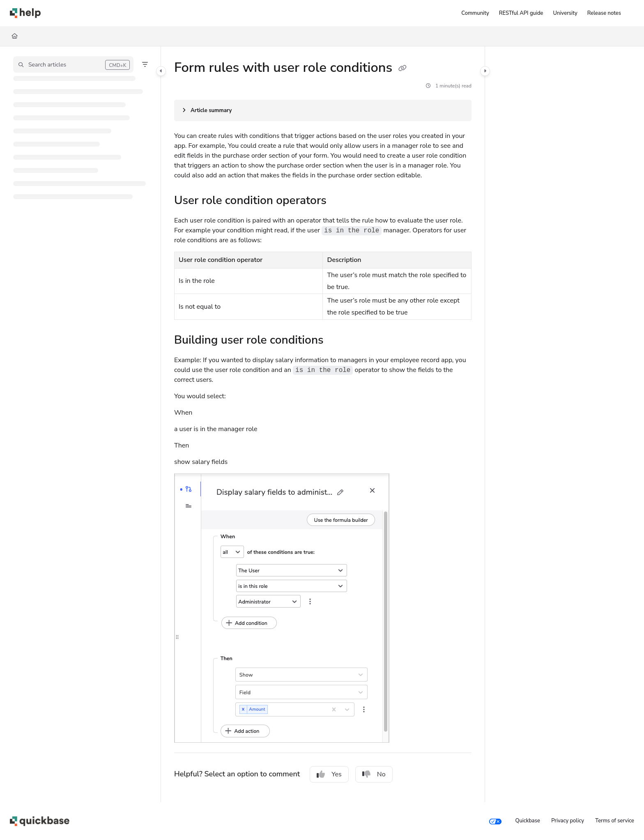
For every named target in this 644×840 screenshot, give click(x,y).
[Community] (475, 13)
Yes (329, 774)
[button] (73, 64)
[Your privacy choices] (495, 821)
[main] (323, 424)
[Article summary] (323, 110)
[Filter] (145, 64)
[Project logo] (25, 13)
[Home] (15, 36)
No (374, 774)
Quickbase (527, 821)
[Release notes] (604, 13)
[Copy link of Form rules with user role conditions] (402, 69)
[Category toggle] (161, 71)
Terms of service (615, 821)
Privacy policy (568, 821)
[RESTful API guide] (521, 13)
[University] (565, 13)
